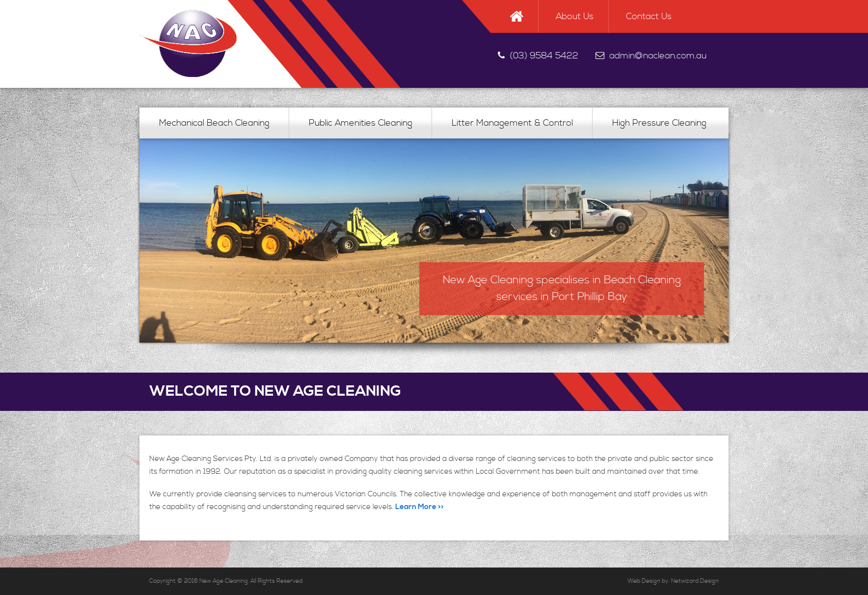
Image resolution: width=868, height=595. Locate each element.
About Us (575, 16)
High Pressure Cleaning (659, 123)
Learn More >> (420, 507)
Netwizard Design (695, 581)
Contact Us (649, 16)
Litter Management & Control (512, 123)
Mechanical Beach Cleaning (214, 123)
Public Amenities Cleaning (361, 123)
